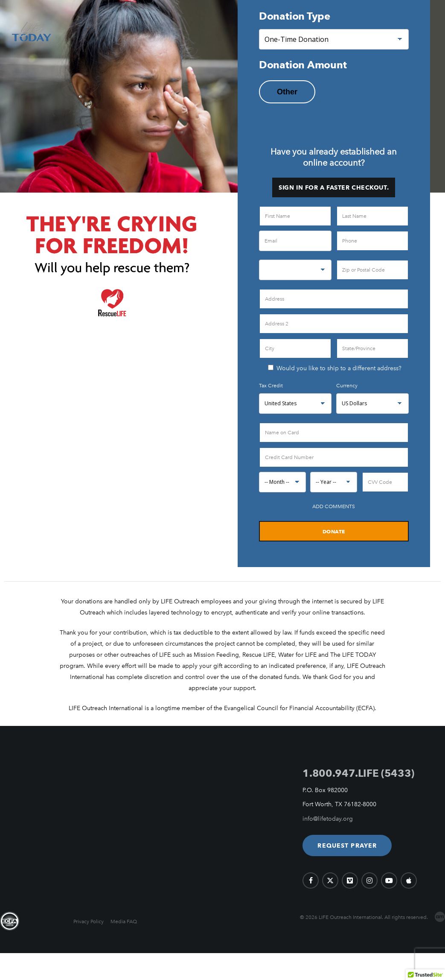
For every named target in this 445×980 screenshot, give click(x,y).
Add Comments (334, 506)
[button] (347, 845)
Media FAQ (124, 921)
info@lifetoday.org (328, 819)
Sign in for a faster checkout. (334, 187)
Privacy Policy (89, 921)
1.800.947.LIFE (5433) (358, 773)
